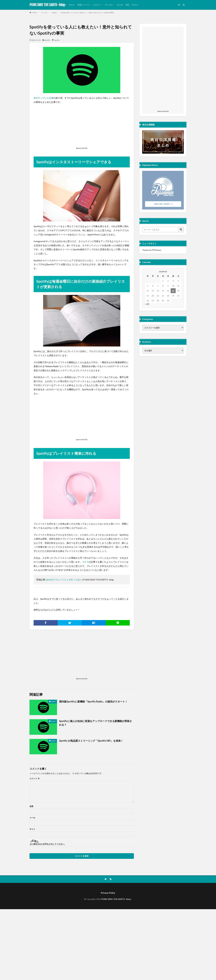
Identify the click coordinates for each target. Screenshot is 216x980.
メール (32, 818)
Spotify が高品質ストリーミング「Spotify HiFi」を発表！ (91, 741)
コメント (35, 778)
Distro (135, 5)
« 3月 (147, 304)
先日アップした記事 (44, 98)
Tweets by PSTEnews (152, 250)
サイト (32, 829)
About (72, 5)
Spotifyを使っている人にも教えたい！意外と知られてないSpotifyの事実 (87, 13)
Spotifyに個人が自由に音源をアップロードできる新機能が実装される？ (96, 723)
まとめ (120, 5)
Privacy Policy (108, 893)
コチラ (85, 562)
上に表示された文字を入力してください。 (48, 844)
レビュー (97, 5)
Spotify (54, 13)
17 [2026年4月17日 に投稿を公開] (173, 291)
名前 (31, 806)
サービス (109, 5)
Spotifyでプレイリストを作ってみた (64, 580)
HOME (34, 13)
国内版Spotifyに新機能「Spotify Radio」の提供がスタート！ (93, 701)
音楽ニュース (83, 5)
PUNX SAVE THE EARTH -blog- (48, 5)
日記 (127, 5)
